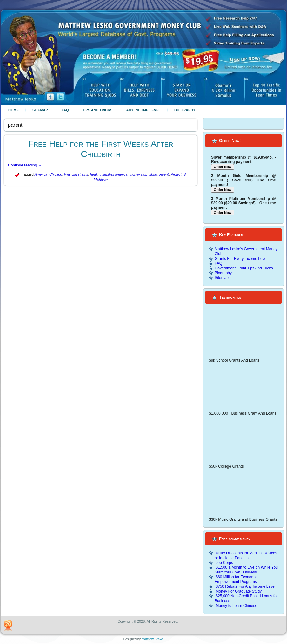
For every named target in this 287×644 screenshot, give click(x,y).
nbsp (153, 174)
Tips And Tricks (98, 110)
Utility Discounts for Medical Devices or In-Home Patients (246, 556)
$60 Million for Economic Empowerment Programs (236, 579)
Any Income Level (143, 110)
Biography (185, 110)
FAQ (65, 110)
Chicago (56, 174)
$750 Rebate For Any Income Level (245, 586)
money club (138, 174)
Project (176, 174)
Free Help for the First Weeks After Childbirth (101, 149)
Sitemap (40, 110)
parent (164, 174)
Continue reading (25, 165)
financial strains (76, 174)
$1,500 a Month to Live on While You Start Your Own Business (246, 570)
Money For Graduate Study (239, 591)
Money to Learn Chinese (236, 606)
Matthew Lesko (152, 639)
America (41, 174)
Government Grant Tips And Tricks (244, 268)
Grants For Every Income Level (241, 259)
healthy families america (109, 174)
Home (13, 110)
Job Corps (224, 563)
